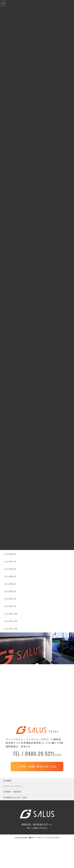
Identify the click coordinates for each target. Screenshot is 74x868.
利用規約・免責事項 (12, 792)
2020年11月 (11, 621)
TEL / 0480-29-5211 (37, 754)
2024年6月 (10, 569)
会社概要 (7, 781)
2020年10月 (11, 629)
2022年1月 (10, 599)
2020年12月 (11, 614)
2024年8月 (10, 554)
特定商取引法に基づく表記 (15, 797)
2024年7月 (10, 561)
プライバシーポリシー (13, 786)
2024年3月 (10, 591)
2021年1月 (10, 606)
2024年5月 (10, 576)
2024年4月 (10, 584)
